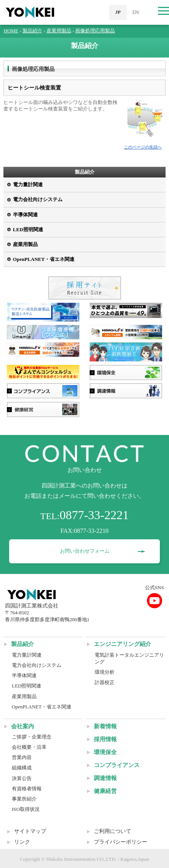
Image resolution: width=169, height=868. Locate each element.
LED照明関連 (28, 229)
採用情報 (105, 739)
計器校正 (105, 682)
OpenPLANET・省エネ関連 (44, 259)
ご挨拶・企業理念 (32, 737)
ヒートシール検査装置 (34, 88)
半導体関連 (25, 215)
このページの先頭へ (143, 147)
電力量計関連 (28, 185)
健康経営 (105, 791)
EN (136, 12)
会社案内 (23, 726)
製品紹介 (32, 31)
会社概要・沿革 (29, 747)
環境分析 (105, 672)
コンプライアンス (117, 765)
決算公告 (22, 778)
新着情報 (105, 726)
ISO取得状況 (26, 809)
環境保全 (105, 752)
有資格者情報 (27, 789)
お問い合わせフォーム (85, 551)
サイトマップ (30, 831)
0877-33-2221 (94, 515)
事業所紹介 (24, 799)
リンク (22, 842)
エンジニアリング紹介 (122, 644)
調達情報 (105, 778)
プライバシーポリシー (121, 842)
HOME (11, 31)
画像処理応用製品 (95, 31)
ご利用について (113, 831)
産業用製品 (59, 31)
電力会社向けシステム (38, 199)
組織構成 (22, 768)
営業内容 (22, 757)
